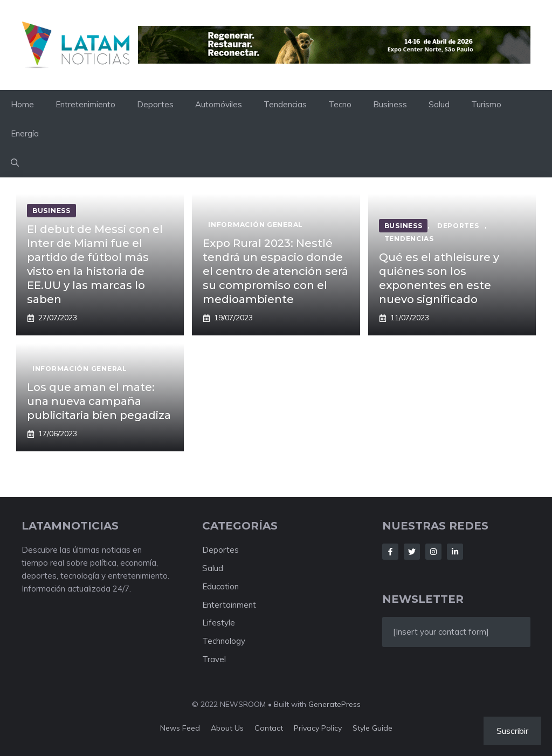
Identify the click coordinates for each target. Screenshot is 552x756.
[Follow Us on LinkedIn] (455, 552)
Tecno (340, 104)
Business (390, 104)
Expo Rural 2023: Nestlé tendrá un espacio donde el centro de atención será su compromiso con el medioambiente (275, 271)
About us (227, 728)
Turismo (486, 104)
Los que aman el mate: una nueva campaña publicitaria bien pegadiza (99, 401)
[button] (15, 163)
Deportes (155, 104)
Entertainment (229, 605)
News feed (180, 728)
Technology (224, 641)
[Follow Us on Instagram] (433, 552)
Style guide (372, 728)
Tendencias (285, 104)
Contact (269, 728)
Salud (439, 104)
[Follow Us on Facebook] (390, 552)
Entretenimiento (85, 104)
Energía (25, 133)
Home (22, 104)
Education (220, 586)
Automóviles (219, 104)
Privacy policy (318, 728)
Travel (214, 659)
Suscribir (512, 731)
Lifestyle (219, 623)
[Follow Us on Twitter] (412, 552)
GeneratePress (334, 704)
